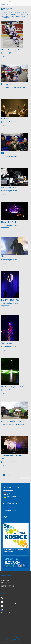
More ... (5, 57)
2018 (3, 15)
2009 (19, 16)
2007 (4, 18)
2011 (8, 16)
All (2, 13)
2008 (24, 16)
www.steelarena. (6, 608)
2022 (10, 13)
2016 (12, 15)
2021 (15, 13)
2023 (6, 13)
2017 (7, 15)
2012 (3, 16)
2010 (12, 16)
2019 (25, 13)
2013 (26, 15)
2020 (20, 13)
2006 (9, 18)
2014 (22, 15)
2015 (17, 15)
